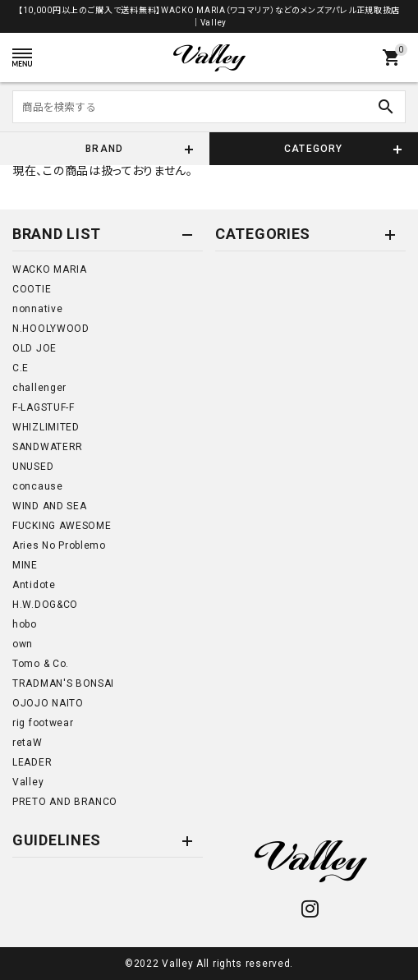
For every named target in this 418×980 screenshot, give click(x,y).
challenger (39, 388)
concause (38, 486)
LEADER (32, 762)
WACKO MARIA (50, 269)
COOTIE (32, 289)
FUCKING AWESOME (62, 526)
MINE (25, 565)
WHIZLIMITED (46, 427)
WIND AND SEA (49, 506)
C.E (21, 368)
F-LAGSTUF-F (44, 407)
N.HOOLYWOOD (51, 329)
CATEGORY (314, 149)
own (23, 644)
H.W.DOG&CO (45, 605)
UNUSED (33, 467)
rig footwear (43, 723)
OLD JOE (34, 348)
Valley (28, 782)
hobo (25, 624)
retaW (28, 743)
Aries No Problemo (59, 545)
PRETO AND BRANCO (65, 802)
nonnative (37, 309)
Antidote (34, 585)
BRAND (104, 149)
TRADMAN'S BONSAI (63, 683)
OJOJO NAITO (48, 703)
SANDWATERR (48, 447)
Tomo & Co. (41, 664)
